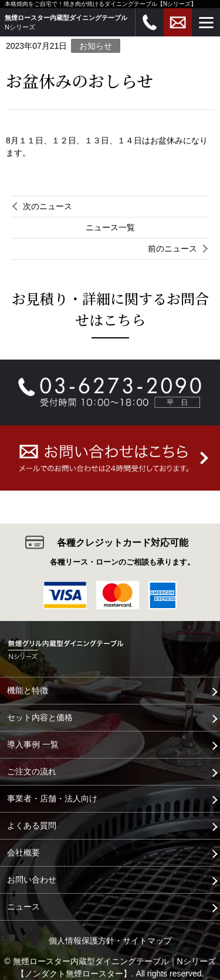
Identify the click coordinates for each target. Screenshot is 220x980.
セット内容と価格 (40, 717)
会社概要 (23, 853)
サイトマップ (147, 941)
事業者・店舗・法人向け (52, 798)
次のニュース (48, 206)
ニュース (23, 907)
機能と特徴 (28, 690)
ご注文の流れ (32, 771)
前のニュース (172, 249)
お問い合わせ (32, 880)
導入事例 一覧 (33, 744)
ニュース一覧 (110, 227)
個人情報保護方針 (82, 941)
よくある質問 (32, 825)
